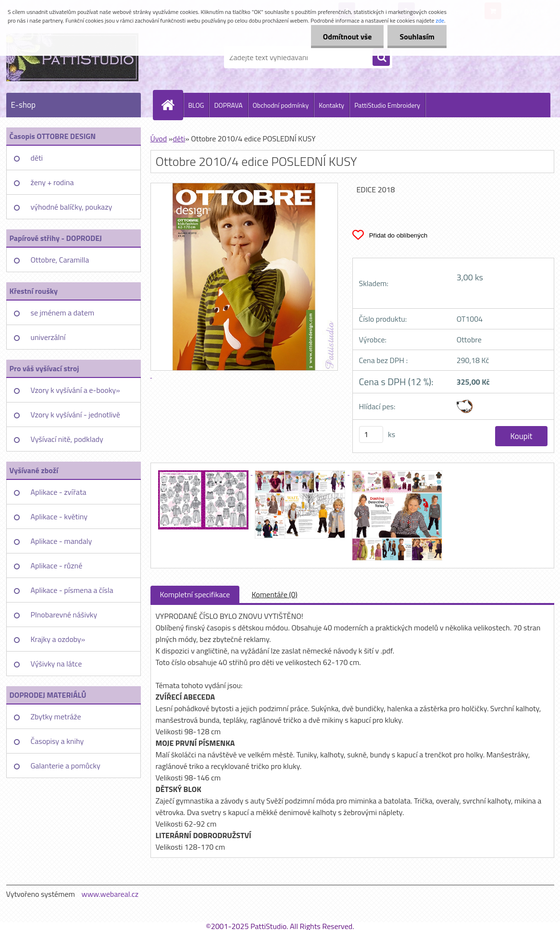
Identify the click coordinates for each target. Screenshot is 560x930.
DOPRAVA (228, 105)
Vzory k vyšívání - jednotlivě (75, 415)
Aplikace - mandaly (62, 541)
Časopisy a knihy (57, 741)
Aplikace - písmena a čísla (72, 590)
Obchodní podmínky (281, 105)
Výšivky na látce (56, 664)
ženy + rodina (52, 182)
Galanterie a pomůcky (66, 766)
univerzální (48, 337)
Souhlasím (417, 37)
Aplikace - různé (57, 566)
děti (37, 158)
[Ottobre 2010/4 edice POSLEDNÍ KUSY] (204, 472)
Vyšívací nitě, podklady (67, 439)
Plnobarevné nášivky (64, 615)
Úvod (159, 138)
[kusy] (371, 434)
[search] (381, 58)
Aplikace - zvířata (59, 492)
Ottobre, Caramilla (60, 260)
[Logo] (72, 57)
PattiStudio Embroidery (387, 105)
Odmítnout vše (348, 37)
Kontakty (331, 105)
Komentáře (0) (274, 594)
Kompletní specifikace (195, 594)
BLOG (196, 105)
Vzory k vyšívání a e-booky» (75, 390)
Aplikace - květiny (59, 516)
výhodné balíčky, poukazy (72, 207)
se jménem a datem (63, 313)
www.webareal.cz (110, 894)
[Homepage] (172, 105)
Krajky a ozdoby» (58, 639)
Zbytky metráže (56, 716)
